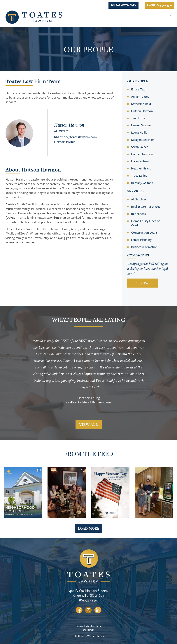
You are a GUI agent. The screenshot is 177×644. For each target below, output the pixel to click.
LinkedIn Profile (65, 142)
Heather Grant (141, 168)
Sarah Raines (140, 147)
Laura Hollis (139, 132)
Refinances (138, 214)
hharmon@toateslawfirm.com (75, 137)
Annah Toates (140, 96)
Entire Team (139, 89)
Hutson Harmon (142, 111)
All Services (139, 199)
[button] (167, 17)
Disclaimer (88, 630)
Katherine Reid (141, 104)
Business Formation (144, 247)
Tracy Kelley (139, 175)
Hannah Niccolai (142, 154)
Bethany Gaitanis (142, 183)
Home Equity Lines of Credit (146, 223)
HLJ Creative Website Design (89, 636)
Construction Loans (144, 232)
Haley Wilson (140, 161)
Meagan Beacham (143, 140)
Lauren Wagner (142, 125)
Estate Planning (141, 240)
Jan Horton (139, 118)
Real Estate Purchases (146, 206)
